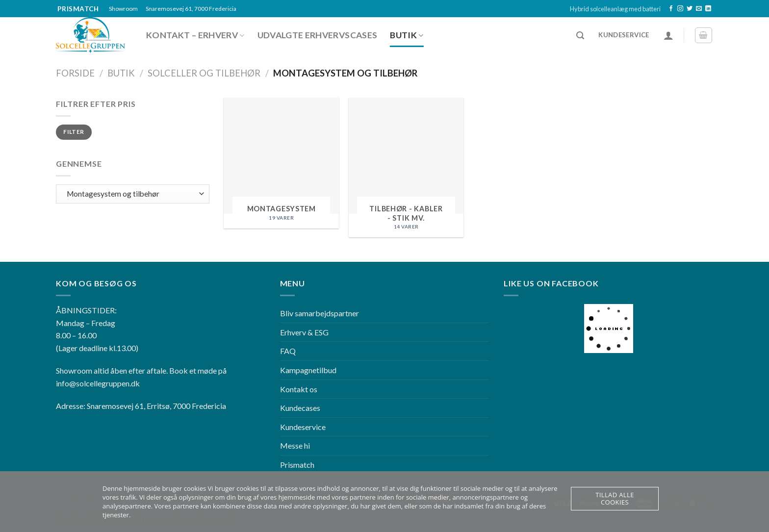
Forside (75, 73)
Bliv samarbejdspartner (320, 313)
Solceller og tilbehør (204, 73)
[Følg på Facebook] (671, 9)
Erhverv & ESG (304, 332)
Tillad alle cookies (615, 498)
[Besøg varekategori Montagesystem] (281, 163)
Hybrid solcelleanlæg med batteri (615, 9)
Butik (407, 35)
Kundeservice (303, 427)
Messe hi (295, 445)
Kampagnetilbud (308, 370)
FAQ (288, 351)
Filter (74, 132)
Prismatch (297, 465)
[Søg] (580, 36)
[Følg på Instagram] (680, 9)
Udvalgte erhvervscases (318, 35)
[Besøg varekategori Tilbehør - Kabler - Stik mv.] (406, 167)
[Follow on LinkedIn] (708, 9)
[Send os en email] (699, 9)
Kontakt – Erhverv (195, 35)
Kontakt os (299, 389)
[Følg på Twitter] (690, 9)
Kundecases (300, 408)
